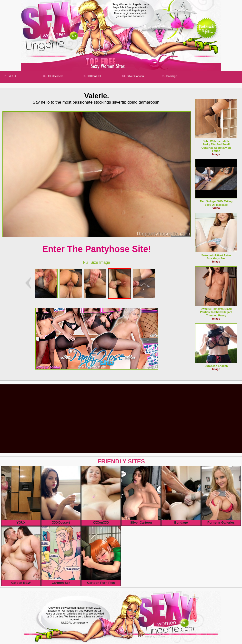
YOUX (12, 76)
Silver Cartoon (135, 76)
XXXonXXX (94, 76)
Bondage (172, 76)
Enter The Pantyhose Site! (97, 249)
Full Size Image (97, 262)
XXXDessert (55, 76)
